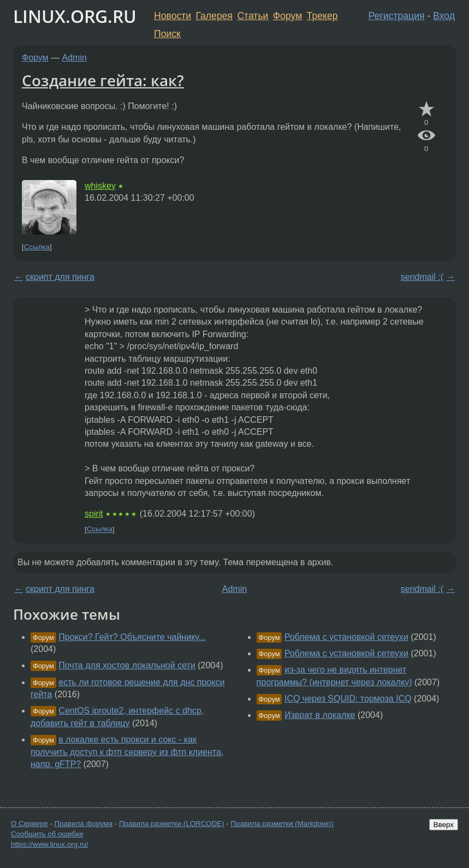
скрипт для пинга (60, 277)
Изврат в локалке (320, 715)
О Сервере (29, 824)
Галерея (214, 16)
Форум (287, 16)
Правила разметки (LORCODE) (172, 824)
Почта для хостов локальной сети (127, 665)
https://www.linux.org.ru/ (49, 844)
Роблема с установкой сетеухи (346, 637)
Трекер (322, 16)
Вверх (444, 825)
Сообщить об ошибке (47, 834)
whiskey (100, 186)
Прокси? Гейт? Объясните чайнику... (132, 637)
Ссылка (37, 247)
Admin (75, 58)
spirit (94, 514)
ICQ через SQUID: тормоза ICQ (348, 699)
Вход (444, 16)
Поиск (167, 34)
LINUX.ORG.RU (75, 16)
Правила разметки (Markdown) (282, 824)
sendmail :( (422, 277)
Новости (173, 16)
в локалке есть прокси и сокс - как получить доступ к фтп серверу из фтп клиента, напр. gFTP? (127, 752)
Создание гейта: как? (103, 80)
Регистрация (397, 16)
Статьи (253, 16)
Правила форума (84, 824)
